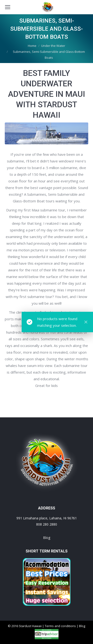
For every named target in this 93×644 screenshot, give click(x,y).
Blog (47, 538)
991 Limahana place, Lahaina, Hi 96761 (47, 518)
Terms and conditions (60, 626)
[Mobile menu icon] (8, 7)
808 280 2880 (47, 524)
